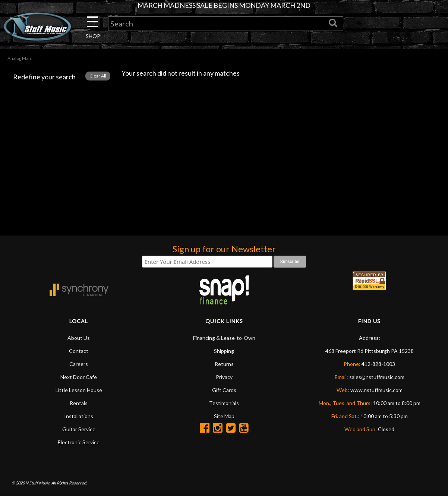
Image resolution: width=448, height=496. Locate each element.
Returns (224, 364)
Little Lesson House (79, 390)
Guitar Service (79, 429)
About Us (79, 338)
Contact (79, 351)
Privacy (224, 377)
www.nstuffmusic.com (376, 390)
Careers (79, 364)
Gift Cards (224, 390)
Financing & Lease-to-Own (224, 338)
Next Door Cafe (79, 377)
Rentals (79, 403)
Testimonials (224, 403)
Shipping (224, 351)
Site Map (224, 416)
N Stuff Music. (38, 483)
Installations (79, 416)
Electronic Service (79, 442)
